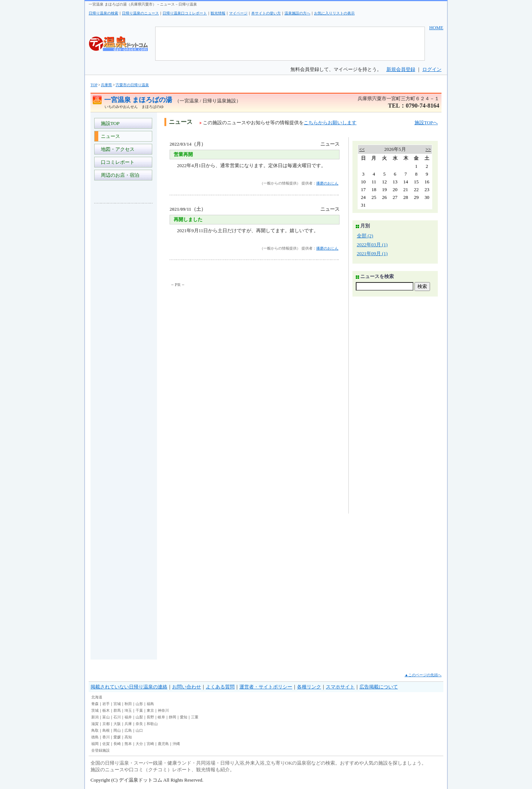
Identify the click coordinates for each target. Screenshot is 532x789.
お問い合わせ (187, 687)
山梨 (139, 717)
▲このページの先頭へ (423, 675)
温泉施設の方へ (297, 13)
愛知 (184, 717)
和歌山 (152, 724)
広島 (128, 730)
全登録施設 (100, 750)
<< (362, 149)
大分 (139, 744)
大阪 (117, 724)
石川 (117, 717)
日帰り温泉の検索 (103, 13)
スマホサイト (340, 687)
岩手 (106, 704)
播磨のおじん (327, 183)
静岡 (173, 717)
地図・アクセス (116, 149)
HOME (436, 28)
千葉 (139, 710)
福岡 (95, 744)
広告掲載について (379, 687)
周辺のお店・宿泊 (119, 175)
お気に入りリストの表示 (334, 13)
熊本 (128, 744)
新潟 (95, 717)
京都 (106, 724)
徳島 (95, 737)
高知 (128, 737)
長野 (150, 717)
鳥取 (95, 730)
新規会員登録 (401, 69)
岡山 (117, 730)
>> (428, 149)
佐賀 (106, 744)
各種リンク (309, 687)
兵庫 (128, 724)
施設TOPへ (426, 123)
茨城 (95, 710)
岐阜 (161, 717)
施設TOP (109, 123)
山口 (139, 730)
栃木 (106, 710)
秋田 (128, 704)
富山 (106, 717)
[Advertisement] (124, 319)
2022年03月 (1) (372, 245)
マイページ (238, 13)
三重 (195, 717)
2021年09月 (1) (372, 253)
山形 (139, 704)
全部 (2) (365, 236)
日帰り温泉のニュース (140, 13)
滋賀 (95, 724)
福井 (128, 717)
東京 (150, 710)
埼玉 (128, 710)
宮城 (117, 704)
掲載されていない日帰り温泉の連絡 (129, 687)
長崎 (117, 744)
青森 (95, 704)
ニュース (109, 136)
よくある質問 (220, 687)
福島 (150, 704)
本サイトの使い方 (266, 13)
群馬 (117, 710)
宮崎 (150, 744)
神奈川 (163, 710)
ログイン (432, 69)
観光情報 (218, 13)
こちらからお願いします (330, 123)
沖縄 (176, 744)
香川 (106, 737)
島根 (106, 730)
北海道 (97, 697)
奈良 (139, 724)
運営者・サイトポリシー (266, 687)
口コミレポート (116, 162)
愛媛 (117, 737)
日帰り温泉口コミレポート (185, 13)
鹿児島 (163, 744)
